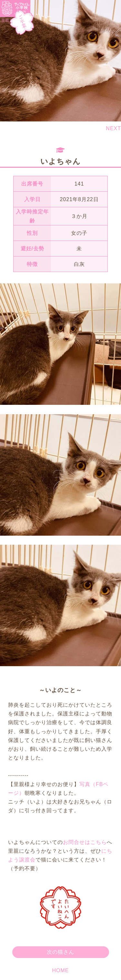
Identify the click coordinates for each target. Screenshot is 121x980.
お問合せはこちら (85, 842)
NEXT (113, 128)
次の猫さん (60, 952)
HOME (61, 970)
